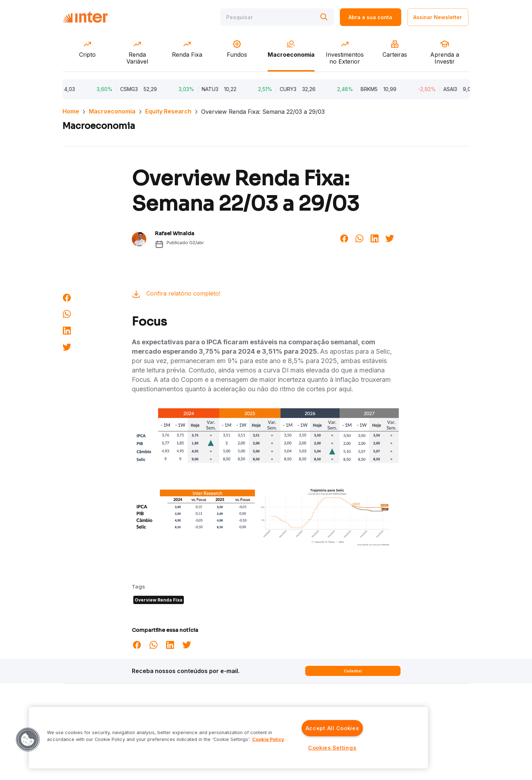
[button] (28, 740)
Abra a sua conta (370, 17)
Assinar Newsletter (438, 17)
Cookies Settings (332, 748)
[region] (228, 738)
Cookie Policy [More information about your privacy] (268, 739)
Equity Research (168, 111)
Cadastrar (353, 671)
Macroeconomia (112, 111)
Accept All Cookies (332, 728)
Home (71, 111)
